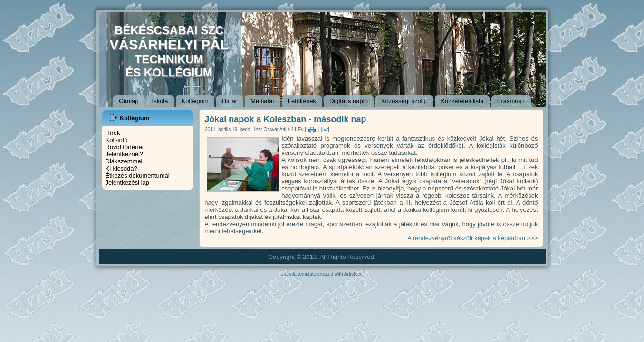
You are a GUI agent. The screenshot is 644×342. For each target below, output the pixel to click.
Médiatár (263, 101)
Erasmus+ (511, 101)
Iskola (160, 101)
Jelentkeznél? (125, 154)
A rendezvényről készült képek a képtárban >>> (472, 238)
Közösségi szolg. (404, 101)
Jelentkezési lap (128, 183)
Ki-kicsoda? (121, 168)
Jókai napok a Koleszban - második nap (285, 119)
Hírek (113, 133)
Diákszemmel (124, 161)
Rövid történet (125, 147)
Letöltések (302, 101)
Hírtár (230, 101)
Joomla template (299, 274)
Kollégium (195, 101)
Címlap (129, 101)
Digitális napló (349, 101)
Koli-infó (117, 140)
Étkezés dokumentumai (138, 176)
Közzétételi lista (462, 101)
